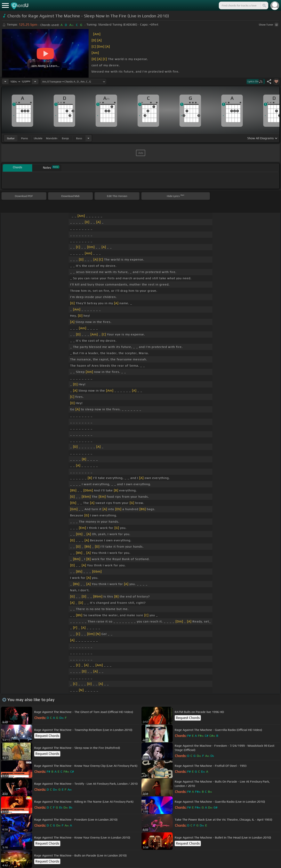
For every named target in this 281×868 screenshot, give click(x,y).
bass (79, 138)
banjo (65, 138)
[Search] (264, 5)
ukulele (38, 138)
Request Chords (188, 718)
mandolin (52, 138)
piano (24, 138)
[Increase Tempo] (35, 82)
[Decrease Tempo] (5, 82)
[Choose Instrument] (88, 138)
